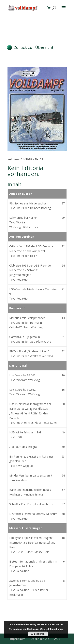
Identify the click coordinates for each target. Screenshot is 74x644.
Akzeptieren (38, 634)
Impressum (17, 639)
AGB (57, 639)
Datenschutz (40, 639)
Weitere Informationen (51, 629)
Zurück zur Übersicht (34, 47)
